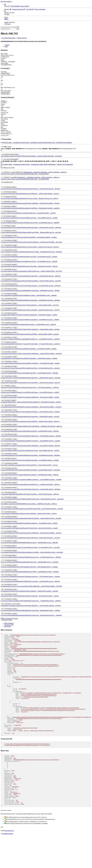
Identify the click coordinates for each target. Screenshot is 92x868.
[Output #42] (4, 391)
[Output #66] (4, 507)
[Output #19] (4, 279)
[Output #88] (4, 614)
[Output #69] (4, 522)
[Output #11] (4, 240)
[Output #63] (4, 492)
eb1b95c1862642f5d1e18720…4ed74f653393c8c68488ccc (55, 143)
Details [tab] (7, 45)
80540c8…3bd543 (48, 172)
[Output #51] (4, 434)
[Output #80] (4, 575)
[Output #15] (4, 260)
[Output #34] (4, 352)
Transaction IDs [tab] (9, 625)
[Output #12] (4, 245)
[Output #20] (4, 284)
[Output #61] (4, 483)
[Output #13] (4, 250)
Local (9, 24)
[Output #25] (4, 308)
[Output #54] (4, 449)
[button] (5, 5)
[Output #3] (4, 202)
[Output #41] (4, 386)
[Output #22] (4, 294)
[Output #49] (4, 425)
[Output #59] (4, 473)
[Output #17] (4, 270)
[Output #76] (4, 555)
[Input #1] (4, 177)
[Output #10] (4, 236)
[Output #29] (4, 328)
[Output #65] (4, 502)
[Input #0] (4, 147)
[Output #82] (4, 585)
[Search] (18, 27)
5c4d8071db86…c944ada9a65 (12, 164)
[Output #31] (4, 337)
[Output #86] (4, 604)
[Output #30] (4, 333)
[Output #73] (4, 541)
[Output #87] (4, 609)
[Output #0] (4, 154)
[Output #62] (4, 488)
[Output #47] (4, 415)
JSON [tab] (6, 47)
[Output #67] (4, 512)
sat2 (8, 14)
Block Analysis (22, 38)
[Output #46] (4, 410)
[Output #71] (4, 531)
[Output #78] (4, 565)
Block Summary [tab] (9, 623)
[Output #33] (4, 347)
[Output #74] (4, 546)
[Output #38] (4, 371)
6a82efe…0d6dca (42, 177)
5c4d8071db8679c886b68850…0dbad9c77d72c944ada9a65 (56, 164)
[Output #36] (4, 362)
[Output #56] (4, 459)
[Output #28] (4, 323)
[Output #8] (4, 226)
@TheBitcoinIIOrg (8, 866)
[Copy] (46, 42)
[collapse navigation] (12, 2)
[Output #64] (4, 497)
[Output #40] (4, 381)
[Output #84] (4, 594)
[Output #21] (4, 289)
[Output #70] (4, 526)
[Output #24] (4, 303)
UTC (6, 24)
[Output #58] (4, 468)
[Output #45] (4, 405)
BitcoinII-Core (10, 863)
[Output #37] (4, 366)
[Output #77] (4, 560)
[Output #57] (4, 463)
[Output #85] (4, 599)
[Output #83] (4, 589)
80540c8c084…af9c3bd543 (33, 172)
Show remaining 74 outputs (9, 619)
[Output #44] (4, 400)
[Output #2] (4, 197)
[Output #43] (4, 396)
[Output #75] (4, 551)
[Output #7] (4, 221)
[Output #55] (4, 454)
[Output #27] (4, 318)
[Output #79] (4, 570)
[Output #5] (4, 211)
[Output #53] (4, 444)
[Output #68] (4, 517)
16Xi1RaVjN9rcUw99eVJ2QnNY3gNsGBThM (15, 174)
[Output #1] (4, 159)
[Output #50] (4, 429)
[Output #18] (4, 274)
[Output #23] (4, 299)
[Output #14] (4, 255)
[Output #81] (4, 580)
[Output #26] (4, 313)
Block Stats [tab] (8, 626)
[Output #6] (4, 216)
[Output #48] (4, 420)
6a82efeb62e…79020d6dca (27, 177)
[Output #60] (4, 478)
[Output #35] (4, 357)
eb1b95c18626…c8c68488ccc (12, 143)
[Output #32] (4, 342)
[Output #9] (4, 231)
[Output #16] (4, 265)
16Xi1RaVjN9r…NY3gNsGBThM (39, 174)
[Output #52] (4, 439)
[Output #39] (4, 376)
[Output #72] (4, 536)
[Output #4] (4, 206)
